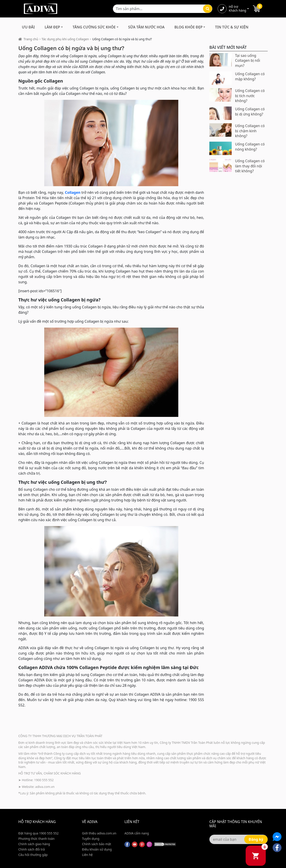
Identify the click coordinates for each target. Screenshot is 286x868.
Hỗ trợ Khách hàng (238, 9)
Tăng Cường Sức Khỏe (94, 27)
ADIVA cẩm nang (137, 833)
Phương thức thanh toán (36, 839)
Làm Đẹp (52, 27)
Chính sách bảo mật (97, 844)
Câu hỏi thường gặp (33, 855)
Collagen (73, 192)
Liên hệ (87, 855)
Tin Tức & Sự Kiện (232, 27)
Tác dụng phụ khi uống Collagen (65, 39)
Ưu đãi (28, 27)
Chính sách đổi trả (32, 849)
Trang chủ (31, 39)
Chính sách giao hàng (34, 844)
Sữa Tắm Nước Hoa (146, 27)
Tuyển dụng (91, 839)
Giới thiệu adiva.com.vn (99, 833)
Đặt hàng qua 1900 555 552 (38, 833)
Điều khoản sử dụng (97, 849)
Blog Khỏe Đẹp (188, 27)
